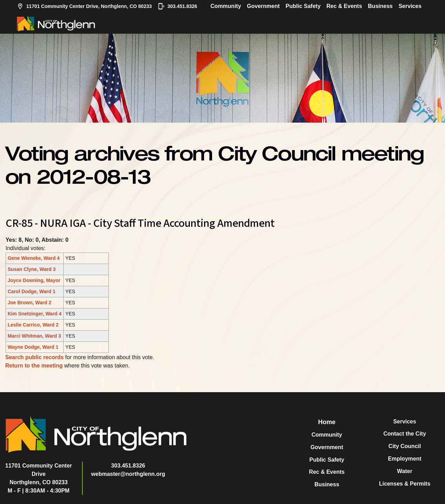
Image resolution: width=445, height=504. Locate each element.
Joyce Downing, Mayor (34, 280)
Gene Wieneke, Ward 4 (34, 258)
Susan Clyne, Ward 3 (32, 269)
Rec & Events (344, 6)
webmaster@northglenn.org (128, 474)
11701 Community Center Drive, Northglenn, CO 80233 (84, 6)
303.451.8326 (178, 6)
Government (263, 6)
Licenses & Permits (405, 484)
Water (405, 471)
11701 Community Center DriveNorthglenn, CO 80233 (39, 474)
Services (410, 6)
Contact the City (405, 434)
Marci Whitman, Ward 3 (34, 336)
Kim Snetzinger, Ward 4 (35, 314)
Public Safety (303, 6)
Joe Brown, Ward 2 (30, 303)
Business (380, 6)
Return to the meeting (34, 366)
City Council (404, 446)
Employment (405, 459)
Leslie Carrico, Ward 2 (33, 325)
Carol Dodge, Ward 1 (31, 291)
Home (327, 422)
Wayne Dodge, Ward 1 (33, 347)
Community (226, 6)
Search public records (34, 357)
